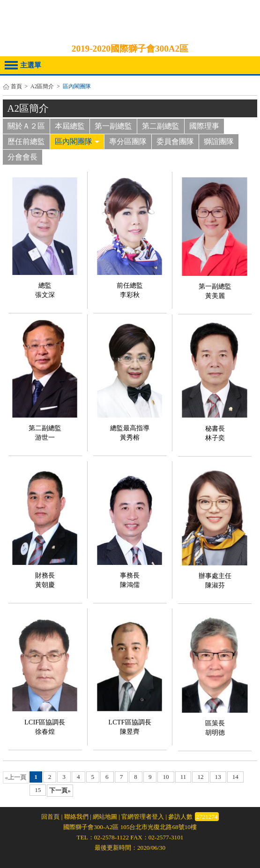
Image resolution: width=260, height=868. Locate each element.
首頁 (16, 87)
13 (218, 777)
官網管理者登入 (143, 817)
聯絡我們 (76, 817)
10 (166, 777)
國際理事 (204, 126)
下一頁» (60, 790)
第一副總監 (113, 126)
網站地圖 (105, 817)
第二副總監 (161, 126)
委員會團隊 (175, 141)
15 (38, 790)
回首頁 (50, 817)
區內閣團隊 (77, 141)
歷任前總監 (26, 141)
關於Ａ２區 (26, 126)
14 (235, 777)
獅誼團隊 (219, 141)
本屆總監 (70, 126)
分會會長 (22, 157)
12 (200, 777)
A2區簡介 (42, 87)
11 (183, 777)
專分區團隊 (128, 141)
